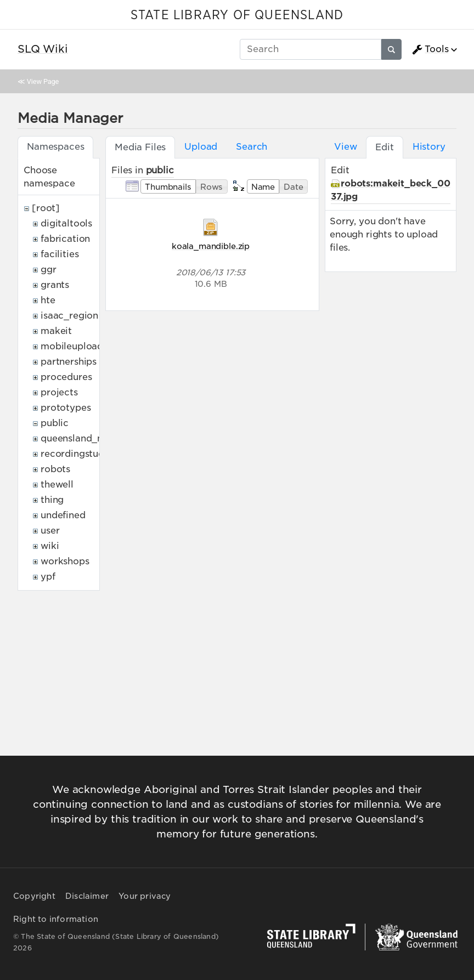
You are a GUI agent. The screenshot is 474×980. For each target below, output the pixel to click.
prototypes (66, 408)
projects (59, 392)
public (55, 423)
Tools (430, 49)
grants (55, 285)
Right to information (56, 919)
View (345, 147)
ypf (48, 577)
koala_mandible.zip (211, 246)
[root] (46, 208)
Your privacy (145, 896)
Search (252, 147)
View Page (43, 81)
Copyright (34, 896)
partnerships (69, 362)
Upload (201, 147)
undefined (63, 515)
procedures (66, 377)
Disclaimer (87, 896)
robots (55, 469)
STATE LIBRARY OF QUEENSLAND (237, 15)
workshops (65, 561)
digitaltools (66, 223)
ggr (49, 270)
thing (52, 500)
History (429, 147)
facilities (60, 254)
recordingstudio (77, 454)
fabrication (65, 239)
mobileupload (72, 346)
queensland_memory (88, 438)
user (50, 531)
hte (48, 300)
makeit (56, 331)
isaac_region (69, 316)
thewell (57, 485)
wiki (50, 546)
